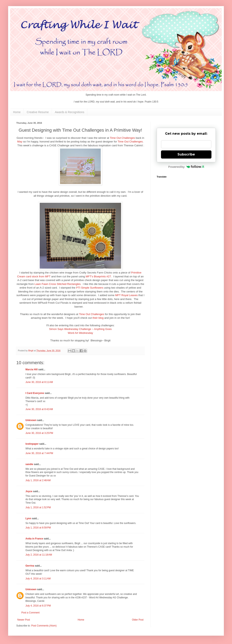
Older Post (138, 620)
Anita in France (34, 539)
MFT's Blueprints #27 (98, 276)
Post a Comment (30, 613)
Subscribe (186, 154)
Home (17, 112)
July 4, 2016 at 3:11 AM (38, 579)
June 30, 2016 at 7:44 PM (39, 453)
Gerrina (30, 566)
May (20, 142)
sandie (29, 464)
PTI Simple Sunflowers (90, 288)
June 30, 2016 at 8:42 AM (39, 409)
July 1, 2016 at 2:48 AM (38, 480)
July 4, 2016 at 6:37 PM (38, 606)
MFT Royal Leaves (126, 295)
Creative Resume (38, 112)
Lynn (28, 518)
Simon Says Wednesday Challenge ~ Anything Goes (80, 329)
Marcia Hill (32, 369)
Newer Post (24, 620)
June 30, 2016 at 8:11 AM (39, 382)
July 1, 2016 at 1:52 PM (38, 507)
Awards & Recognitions (70, 112)
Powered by (186, 167)
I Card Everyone (35, 393)
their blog (98, 318)
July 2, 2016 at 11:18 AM (39, 555)
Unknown (31, 420)
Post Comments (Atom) (44, 626)
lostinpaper (32, 444)
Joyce (29, 491)
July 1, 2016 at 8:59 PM (38, 528)
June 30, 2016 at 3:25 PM (39, 433)
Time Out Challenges (122, 138)
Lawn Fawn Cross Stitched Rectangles (58, 284)
